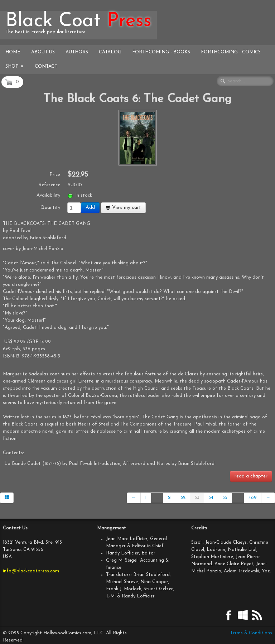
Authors (77, 52)
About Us (43, 52)
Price (55, 175)
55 (225, 498)
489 (253, 498)
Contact (46, 66)
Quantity (50, 208)
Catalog (110, 52)
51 (170, 498)
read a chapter (251, 476)
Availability (48, 195)
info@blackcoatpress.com (31, 571)
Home (13, 52)
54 (211, 498)
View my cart (123, 208)
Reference (49, 185)
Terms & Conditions (251, 633)
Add (90, 208)
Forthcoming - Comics (231, 52)
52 (183, 498)
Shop (15, 66)
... (157, 498)
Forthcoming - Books (161, 52)
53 (197, 498)
